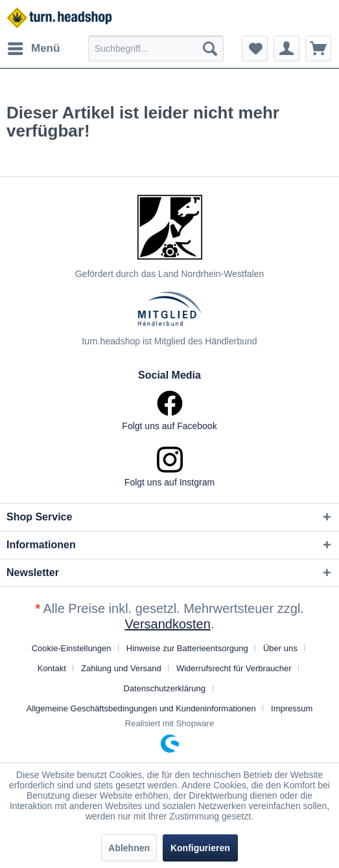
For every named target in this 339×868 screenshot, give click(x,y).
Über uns (280, 648)
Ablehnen (129, 848)
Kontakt (52, 668)
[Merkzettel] (255, 49)
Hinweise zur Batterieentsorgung (187, 648)
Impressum (292, 708)
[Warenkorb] (318, 49)
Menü (34, 46)
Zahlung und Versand (121, 668)
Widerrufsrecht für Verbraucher (234, 668)
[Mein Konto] (286, 49)
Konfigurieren (200, 848)
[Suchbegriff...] (156, 49)
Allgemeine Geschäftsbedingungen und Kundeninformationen (141, 708)
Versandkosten (168, 624)
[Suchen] (210, 49)
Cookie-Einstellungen (72, 648)
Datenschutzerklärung (164, 688)
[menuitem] (33, 49)
